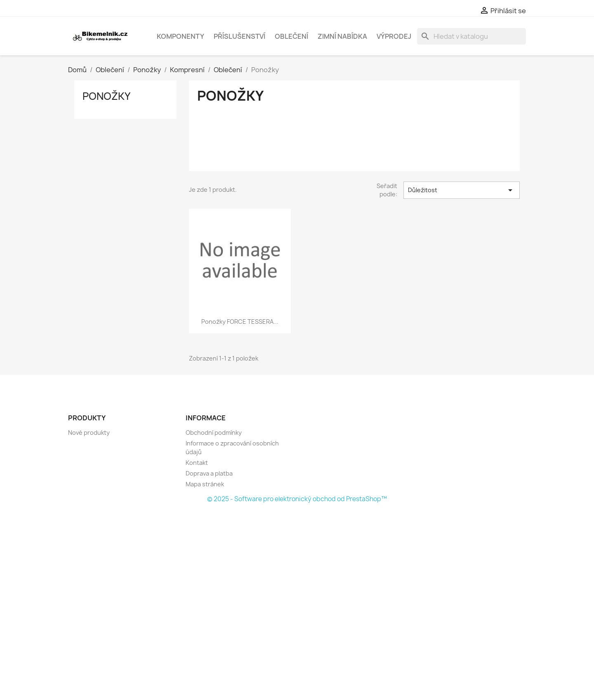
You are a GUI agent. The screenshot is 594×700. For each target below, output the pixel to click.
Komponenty (180, 36)
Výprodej (394, 36)
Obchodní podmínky (214, 432)
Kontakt (197, 463)
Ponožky (106, 96)
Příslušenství (239, 36)
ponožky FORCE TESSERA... (240, 322)
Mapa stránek (205, 484)
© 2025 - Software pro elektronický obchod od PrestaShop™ (297, 499)
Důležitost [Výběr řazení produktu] (462, 190)
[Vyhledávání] (471, 36)
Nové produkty (89, 432)
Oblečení (291, 36)
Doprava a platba (209, 473)
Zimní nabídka (342, 36)
